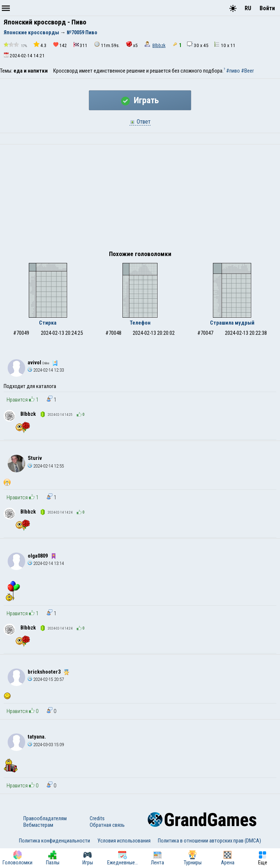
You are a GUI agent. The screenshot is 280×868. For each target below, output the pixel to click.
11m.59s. (107, 45)
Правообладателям (45, 818)
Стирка (48, 323)
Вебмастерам (38, 825)
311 (81, 45)
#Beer (247, 71)
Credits (97, 818)
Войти (267, 8)
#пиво (233, 71)
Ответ (140, 122)
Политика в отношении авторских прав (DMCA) (209, 841)
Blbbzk (159, 45)
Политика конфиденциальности (55, 841)
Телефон (140, 323)
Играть (140, 100)
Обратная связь (107, 825)
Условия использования (124, 841)
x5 (132, 45)
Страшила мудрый (232, 323)
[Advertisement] (140, 199)
